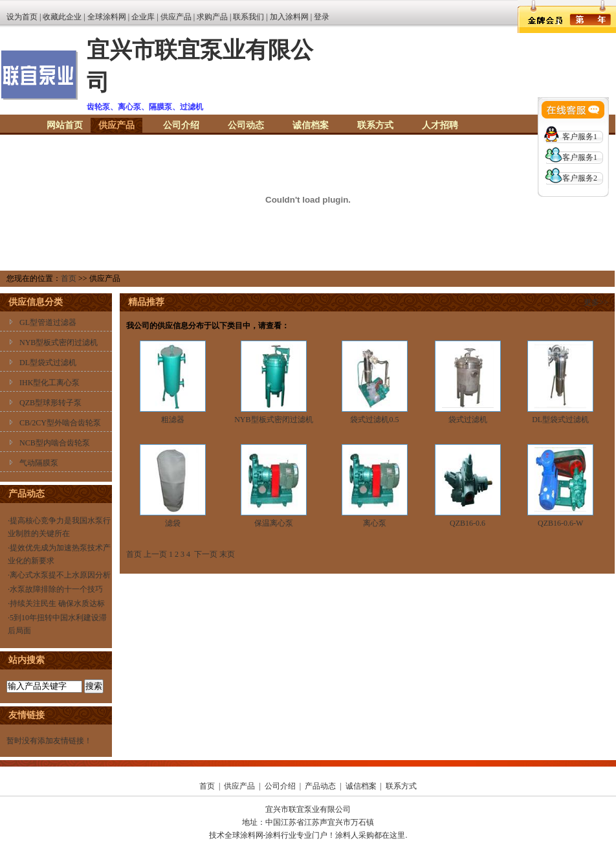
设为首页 (22, 17)
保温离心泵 (274, 523)
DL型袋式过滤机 (48, 363)
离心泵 (375, 523)
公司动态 (246, 125)
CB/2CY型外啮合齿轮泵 (60, 423)
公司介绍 (181, 125)
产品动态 (320, 786)
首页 (69, 278)
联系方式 (375, 125)
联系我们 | (251, 17)
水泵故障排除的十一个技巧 (56, 589)
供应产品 (176, 17)
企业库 (143, 17)
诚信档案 (311, 125)
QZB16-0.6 (467, 523)
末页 (227, 554)
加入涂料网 (289, 17)
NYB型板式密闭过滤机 (59, 343)
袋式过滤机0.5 (374, 420)
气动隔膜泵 (39, 463)
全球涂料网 (107, 17)
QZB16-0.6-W (560, 523)
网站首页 (65, 125)
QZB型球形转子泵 (50, 403)
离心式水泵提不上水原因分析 (60, 575)
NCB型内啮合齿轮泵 (55, 443)
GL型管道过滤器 (48, 322)
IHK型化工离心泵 (49, 383)
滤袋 (173, 523)
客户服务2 (580, 178)
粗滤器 (173, 420)
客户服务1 (580, 137)
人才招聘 (440, 125)
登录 (322, 17)
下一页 (206, 554)
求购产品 (212, 17)
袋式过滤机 (468, 420)
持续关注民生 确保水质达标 (57, 603)
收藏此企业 (62, 17)
